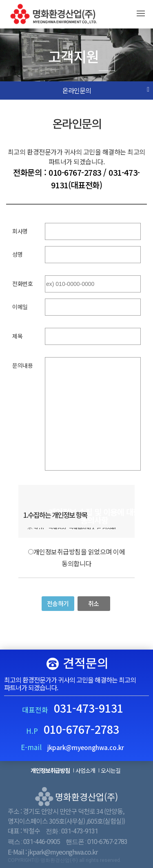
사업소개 (85, 770)
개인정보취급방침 (50, 770)
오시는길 (111, 770)
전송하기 (58, 603)
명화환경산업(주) (58, 16)
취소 (94, 603)
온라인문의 (77, 91)
